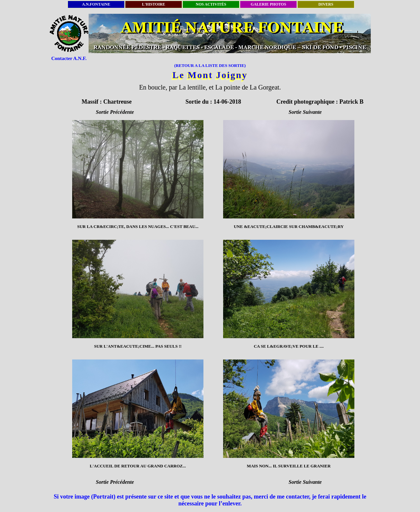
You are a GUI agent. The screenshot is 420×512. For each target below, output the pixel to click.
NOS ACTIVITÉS (211, 4)
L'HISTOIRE (154, 4)
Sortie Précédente (115, 112)
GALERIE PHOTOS (268, 4)
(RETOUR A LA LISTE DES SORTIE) (210, 65)
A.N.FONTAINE (96, 4)
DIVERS (326, 4)
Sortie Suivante (305, 112)
